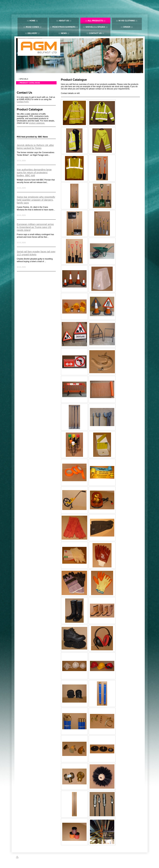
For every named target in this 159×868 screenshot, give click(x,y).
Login (141, 857)
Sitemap (28, 858)
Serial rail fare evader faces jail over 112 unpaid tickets (36, 253)
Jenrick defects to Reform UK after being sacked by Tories (35, 147)
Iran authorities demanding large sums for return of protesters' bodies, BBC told (34, 172)
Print (20, 858)
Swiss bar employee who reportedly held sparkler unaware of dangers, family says (36, 200)
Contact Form (23, 102)
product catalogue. (37, 123)
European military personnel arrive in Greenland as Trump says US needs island (35, 227)
